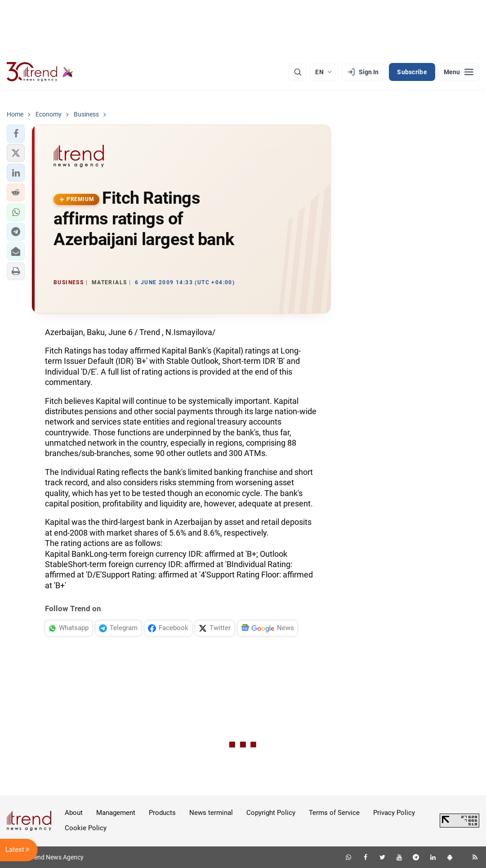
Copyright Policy (271, 813)
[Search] (298, 72)
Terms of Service (334, 813)
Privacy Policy (394, 813)
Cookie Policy (86, 828)
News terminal (211, 813)
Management (116, 813)
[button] (16, 134)
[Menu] (459, 72)
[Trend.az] (40, 72)
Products (162, 813)
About (74, 813)
